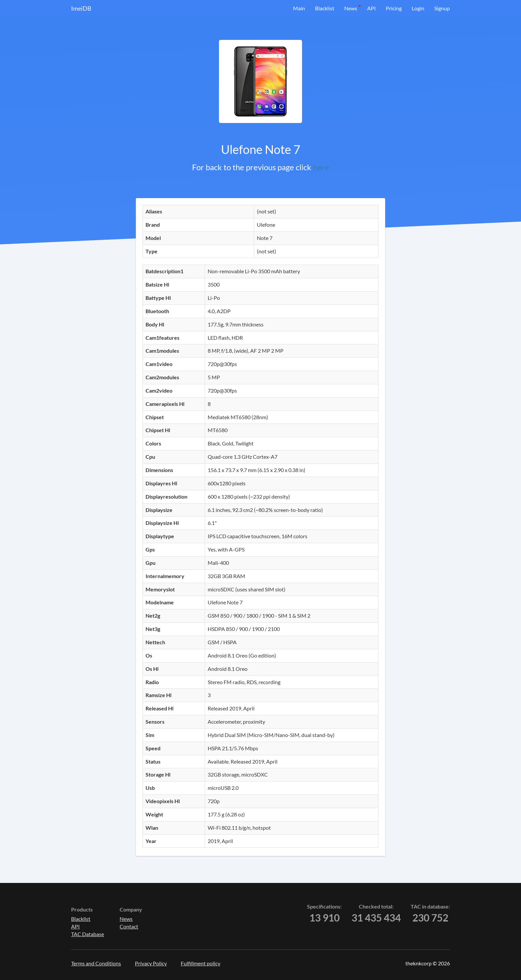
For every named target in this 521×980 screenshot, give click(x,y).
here (321, 167)
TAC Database (88, 934)
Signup (442, 8)
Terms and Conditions (96, 963)
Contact (129, 926)
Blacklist (325, 8)
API (371, 8)
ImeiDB (81, 8)
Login (418, 8)
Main (299, 8)
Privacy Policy (151, 963)
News (351, 8)
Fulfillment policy (201, 963)
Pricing (394, 8)
